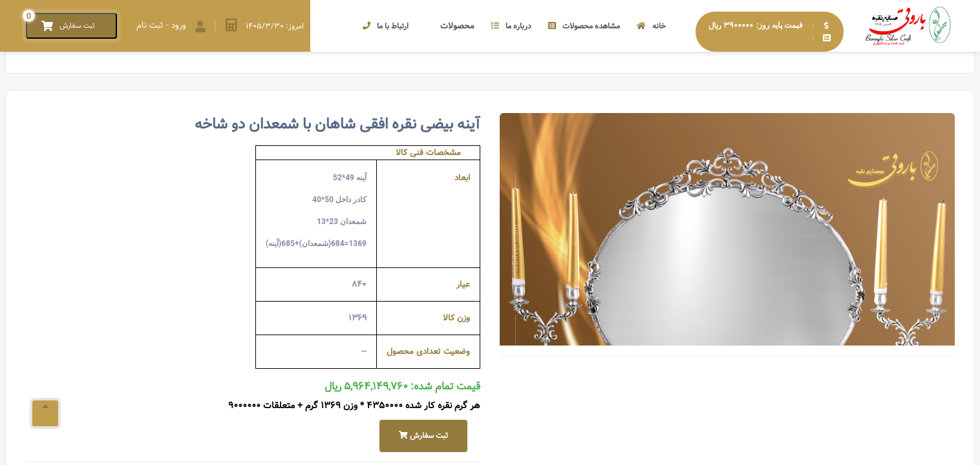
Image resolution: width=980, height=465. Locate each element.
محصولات (450, 26)
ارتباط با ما (386, 26)
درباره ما (511, 26)
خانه (651, 26)
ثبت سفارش (423, 436)
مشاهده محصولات (584, 26)
